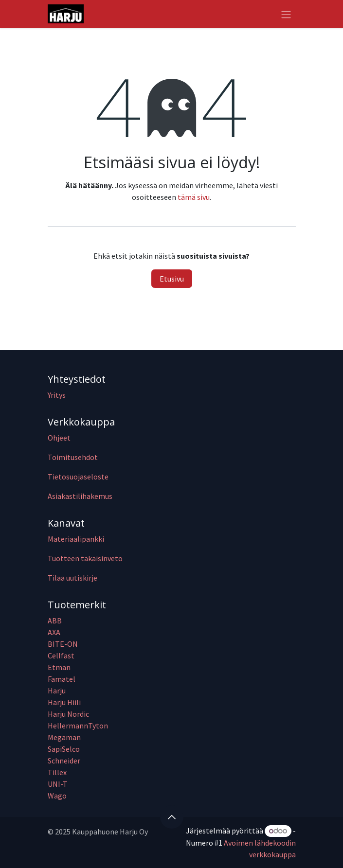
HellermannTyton (79, 726)
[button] (172, 817)
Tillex (57, 772)
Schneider (65, 761)
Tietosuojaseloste (78, 477)
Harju (57, 691)
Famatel (62, 679)
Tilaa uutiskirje (72, 578)
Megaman (64, 737)
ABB (55, 620)
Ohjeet (59, 438)
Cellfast (62, 655)
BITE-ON (63, 644)
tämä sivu (194, 197)
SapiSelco (64, 749)
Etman (59, 667)
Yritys (57, 395)
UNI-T (58, 784)
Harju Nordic (68, 714)
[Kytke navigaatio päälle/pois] (286, 14)
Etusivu (172, 279)
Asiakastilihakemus (80, 496)
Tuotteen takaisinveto (85, 558)
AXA (54, 632)
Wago (57, 796)
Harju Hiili (64, 702)
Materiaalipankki (76, 539)
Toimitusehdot (73, 457)
